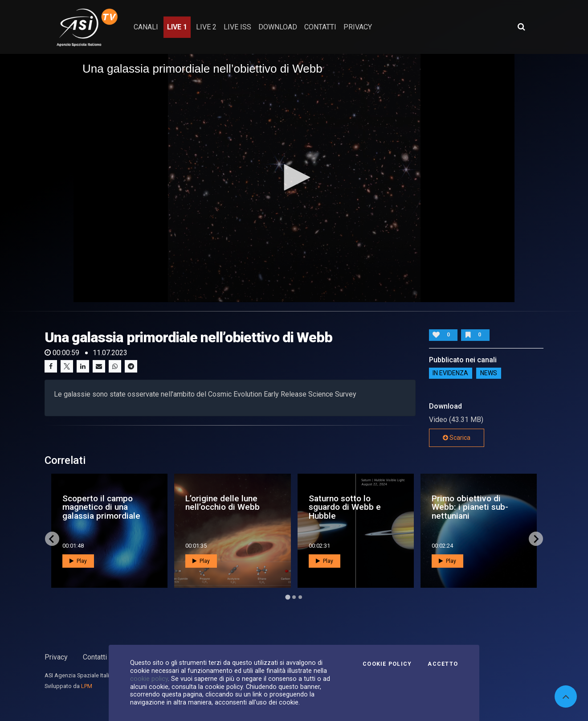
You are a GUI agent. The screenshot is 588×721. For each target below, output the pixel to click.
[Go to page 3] (300, 597)
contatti (320, 27)
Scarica (457, 438)
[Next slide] (536, 539)
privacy (358, 27)
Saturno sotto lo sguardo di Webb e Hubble (345, 507)
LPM (87, 686)
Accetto (443, 664)
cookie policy (149, 679)
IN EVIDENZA (450, 373)
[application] (294, 178)
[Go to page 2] (294, 597)
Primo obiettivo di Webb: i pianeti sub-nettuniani (470, 507)
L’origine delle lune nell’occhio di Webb (223, 503)
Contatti (95, 657)
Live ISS (237, 27)
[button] (294, 177)
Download (278, 27)
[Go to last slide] (52, 539)
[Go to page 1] (288, 597)
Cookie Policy (387, 664)
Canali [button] (146, 27)
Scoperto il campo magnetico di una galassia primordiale (101, 507)
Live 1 (177, 27)
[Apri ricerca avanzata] (521, 27)
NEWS (489, 373)
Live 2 (206, 27)
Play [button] (78, 561)
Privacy (56, 657)
